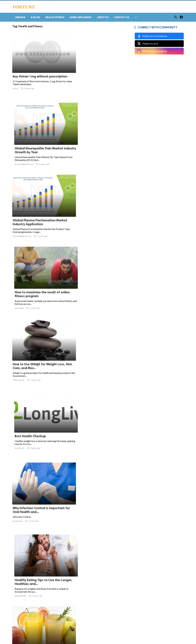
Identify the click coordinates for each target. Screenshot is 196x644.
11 (83, 614)
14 (96, 614)
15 (103, 614)
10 (76, 614)
